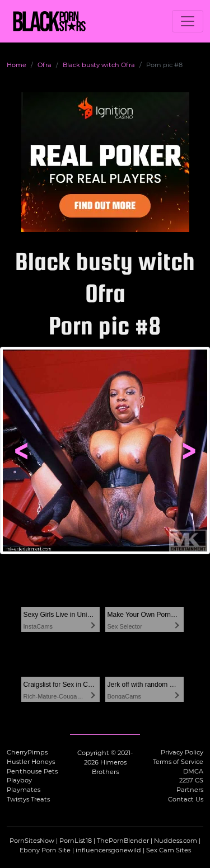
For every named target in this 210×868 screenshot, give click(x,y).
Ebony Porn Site (45, 850)
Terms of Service (178, 762)
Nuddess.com (176, 841)
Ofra (45, 65)
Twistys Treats (28, 799)
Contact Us (186, 799)
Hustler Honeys (31, 762)
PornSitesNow (32, 841)
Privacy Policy (182, 752)
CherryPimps (27, 752)
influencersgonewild (108, 850)
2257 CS (191, 780)
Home (17, 65)
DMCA (193, 771)
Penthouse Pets (32, 771)
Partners (190, 790)
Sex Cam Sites (169, 850)
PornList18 (76, 841)
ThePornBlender (123, 841)
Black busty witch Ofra (99, 65)
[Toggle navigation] (188, 21)
